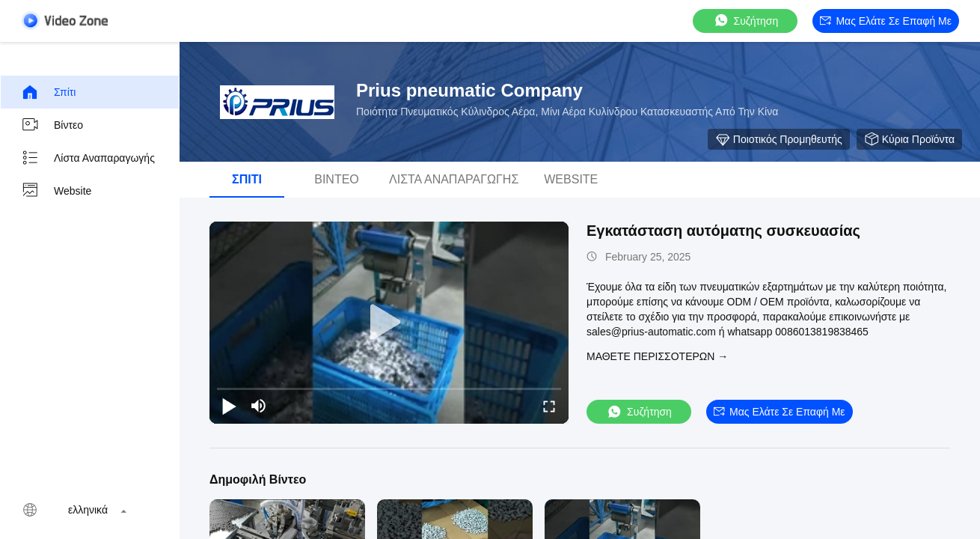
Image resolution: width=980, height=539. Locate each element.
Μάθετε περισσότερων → (657, 356)
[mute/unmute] (259, 406)
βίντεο (52, 125)
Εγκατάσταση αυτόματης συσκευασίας (723, 231)
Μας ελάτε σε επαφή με (886, 21)
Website (56, 191)
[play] (389, 323)
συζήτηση (746, 21)
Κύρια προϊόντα (909, 139)
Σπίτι (48, 92)
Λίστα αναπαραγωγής (88, 158)
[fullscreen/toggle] (549, 406)
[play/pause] (229, 406)
